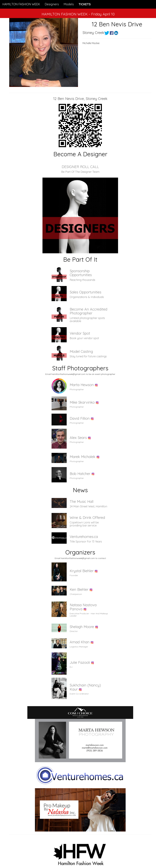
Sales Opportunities (85, 292)
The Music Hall (82, 501)
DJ (71, 667)
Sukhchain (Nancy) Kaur (85, 687)
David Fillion (80, 418)
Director (74, 631)
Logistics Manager (79, 647)
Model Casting (81, 351)
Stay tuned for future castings (88, 356)
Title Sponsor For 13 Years (86, 541)
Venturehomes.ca (84, 537)
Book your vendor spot (84, 338)
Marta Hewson (82, 385)
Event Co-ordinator (79, 694)
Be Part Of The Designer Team (80, 172)
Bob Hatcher (80, 474)
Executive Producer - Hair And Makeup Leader (89, 615)
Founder (74, 575)
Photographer (77, 389)
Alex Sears (78, 438)
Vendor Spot (80, 333)
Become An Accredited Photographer (89, 311)
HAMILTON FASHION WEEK (21, 4)
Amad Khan (80, 642)
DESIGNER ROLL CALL (80, 167)
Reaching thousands (82, 280)
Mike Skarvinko (82, 402)
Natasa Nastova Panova (83, 607)
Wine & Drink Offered (87, 517)
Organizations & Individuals (87, 297)
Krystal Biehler (82, 571)
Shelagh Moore (82, 627)
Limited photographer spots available (87, 320)
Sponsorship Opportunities (81, 273)
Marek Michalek (83, 457)
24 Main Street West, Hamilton (88, 506)
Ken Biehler (79, 589)
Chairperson (76, 594)
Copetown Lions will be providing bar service (84, 524)
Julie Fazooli (80, 662)
